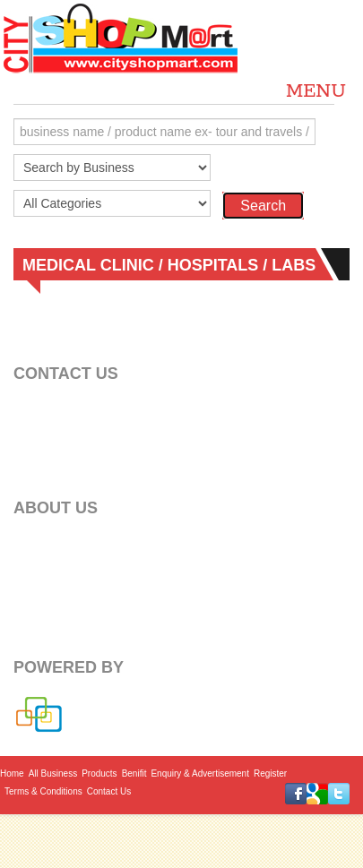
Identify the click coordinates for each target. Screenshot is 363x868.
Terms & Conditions (43, 791)
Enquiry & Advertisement (200, 773)
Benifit (134, 773)
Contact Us (109, 791)
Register (270, 773)
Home (12, 773)
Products (99, 773)
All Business (53, 773)
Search (263, 206)
